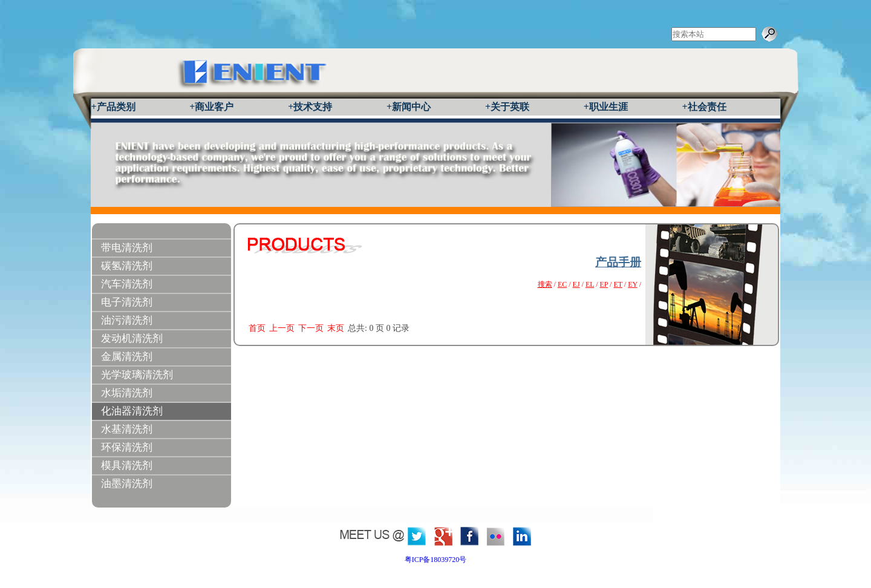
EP (604, 284)
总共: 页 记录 (379, 328)
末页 (336, 328)
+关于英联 (507, 107)
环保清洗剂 (127, 447)
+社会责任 (704, 107)
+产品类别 (113, 107)
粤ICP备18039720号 (436, 560)
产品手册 (618, 262)
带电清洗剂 (127, 248)
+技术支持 (310, 107)
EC (562, 284)
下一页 (311, 328)
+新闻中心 (409, 107)
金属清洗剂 (127, 357)
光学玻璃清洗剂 (137, 375)
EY (633, 284)
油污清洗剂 (127, 320)
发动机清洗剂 (132, 338)
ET (618, 284)
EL (590, 284)
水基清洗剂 (127, 429)
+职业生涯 (606, 107)
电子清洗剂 (127, 302)
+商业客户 (211, 107)
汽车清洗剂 (127, 284)
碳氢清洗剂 (127, 266)
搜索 (545, 284)
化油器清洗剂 (132, 411)
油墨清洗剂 (127, 484)
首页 (257, 328)
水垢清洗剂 (127, 393)
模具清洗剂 (127, 465)
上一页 (282, 328)
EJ (576, 284)
